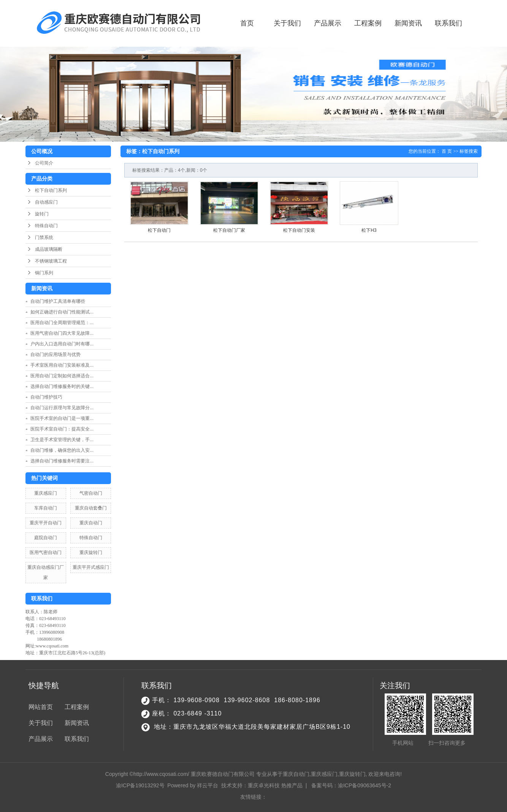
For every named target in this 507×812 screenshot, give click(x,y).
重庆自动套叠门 (91, 508)
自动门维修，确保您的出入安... (62, 450)
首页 (247, 23)
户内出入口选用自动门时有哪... (62, 344)
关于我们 (287, 23)
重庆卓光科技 (264, 785)
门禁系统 (44, 237)
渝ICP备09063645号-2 (364, 785)
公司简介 (44, 163)
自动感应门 (46, 202)
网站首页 (41, 707)
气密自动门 (91, 493)
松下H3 (369, 230)
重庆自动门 (91, 523)
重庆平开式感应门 (91, 567)
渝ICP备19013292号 (140, 785)
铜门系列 (44, 273)
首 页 (447, 151)
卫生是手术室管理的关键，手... (62, 440)
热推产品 (292, 785)
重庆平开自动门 (46, 523)
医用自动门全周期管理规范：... (62, 323)
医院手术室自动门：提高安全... (62, 429)
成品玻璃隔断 (49, 249)
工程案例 (368, 23)
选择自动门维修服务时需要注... (62, 461)
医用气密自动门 (46, 552)
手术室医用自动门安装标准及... (62, 365)
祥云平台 (208, 785)
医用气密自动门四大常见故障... (62, 333)
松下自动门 (159, 230)
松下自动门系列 (51, 190)
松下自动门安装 (299, 230)
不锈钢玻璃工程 (51, 261)
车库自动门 (46, 508)
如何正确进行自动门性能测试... (62, 312)
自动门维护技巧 (46, 397)
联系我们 (448, 23)
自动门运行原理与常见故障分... (62, 408)
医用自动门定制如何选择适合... (62, 376)
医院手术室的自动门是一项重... (62, 418)
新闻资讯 (408, 23)
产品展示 (328, 23)
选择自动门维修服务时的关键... (62, 386)
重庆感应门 (46, 493)
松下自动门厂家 (229, 230)
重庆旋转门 (91, 552)
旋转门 (42, 214)
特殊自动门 (46, 226)
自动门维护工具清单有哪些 (60, 301)
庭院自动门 (46, 538)
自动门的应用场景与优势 (55, 355)
